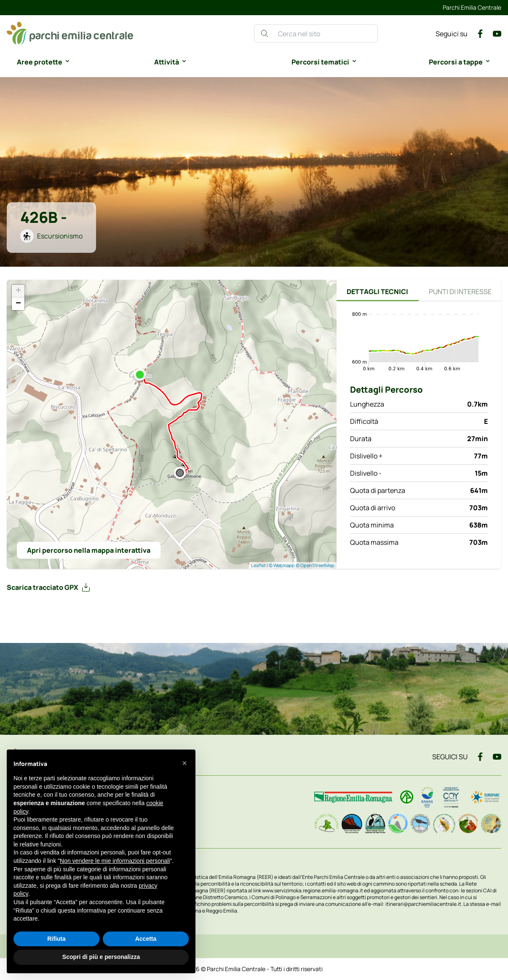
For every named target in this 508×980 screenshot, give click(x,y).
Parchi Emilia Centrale (472, 7)
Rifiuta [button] (56, 939)
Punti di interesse (460, 292)
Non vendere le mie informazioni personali (115, 861)
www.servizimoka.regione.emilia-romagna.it (313, 890)
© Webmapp (282, 565)
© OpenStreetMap (315, 565)
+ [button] (18, 291)
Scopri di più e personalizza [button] (101, 957)
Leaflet (258, 565)
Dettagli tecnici (377, 292)
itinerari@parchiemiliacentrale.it (423, 904)
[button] (184, 763)
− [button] (18, 304)
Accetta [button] (146, 939)
